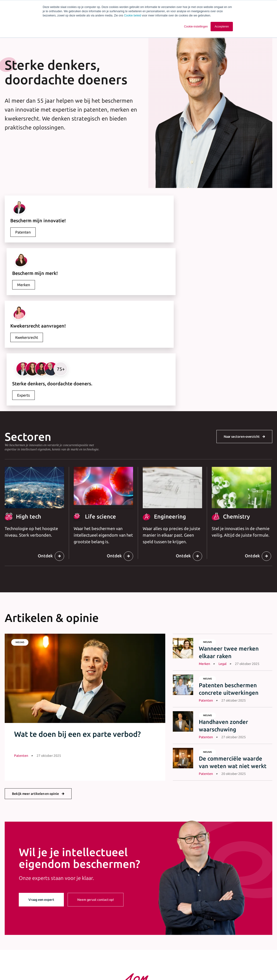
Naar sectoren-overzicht (242, 331)
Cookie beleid (133, 16)
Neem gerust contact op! (96, 794)
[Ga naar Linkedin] (235, 968)
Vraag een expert (41, 794)
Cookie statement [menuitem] (156, 968)
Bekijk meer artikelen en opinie (35, 688)
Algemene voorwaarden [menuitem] (88, 968)
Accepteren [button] (222, 27)
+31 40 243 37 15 (138, 926)
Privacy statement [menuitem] (124, 968)
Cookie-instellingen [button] (196, 27)
